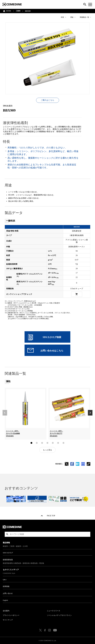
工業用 (18, 11)
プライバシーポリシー (11, 615)
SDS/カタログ (8, 552)
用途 (72, 17)
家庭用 (6, 546)
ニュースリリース (54, 610)
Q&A (5, 579)
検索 (7, 534)
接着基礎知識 (8, 559)
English (6, 600)
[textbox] (47, 534)
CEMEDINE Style (9, 573)
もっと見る (47, 449)
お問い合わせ (8, 593)
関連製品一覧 (84, 17)
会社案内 (6, 610)
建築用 (19, 546)
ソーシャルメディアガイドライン (59, 615)
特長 (62, 17)
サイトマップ (8, 619)
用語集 (42, 563)
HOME (9, 11)
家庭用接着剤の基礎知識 (12, 563)
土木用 (25, 546)
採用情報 (6, 586)
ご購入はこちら (47, 100)
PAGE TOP (51, 516)
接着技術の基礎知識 (30, 563)
